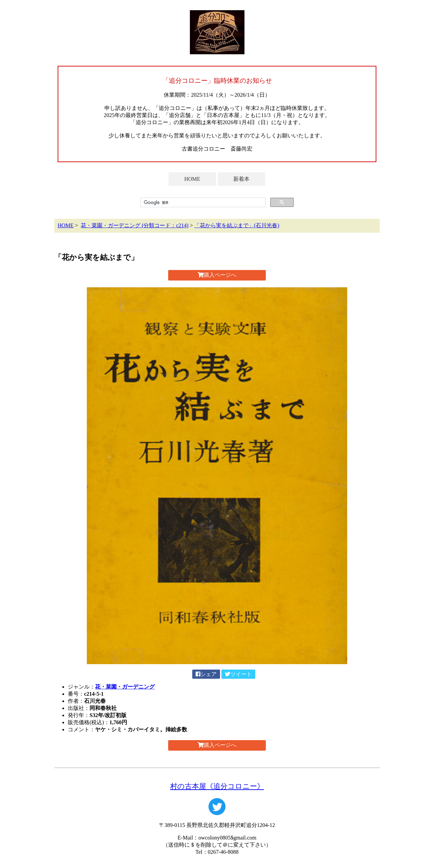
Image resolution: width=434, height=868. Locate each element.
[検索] (202, 202)
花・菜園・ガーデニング (125, 687)
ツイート (238, 674)
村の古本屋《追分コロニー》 (217, 786)
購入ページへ (217, 275)
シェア (206, 674)
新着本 (241, 179)
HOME (192, 179)
